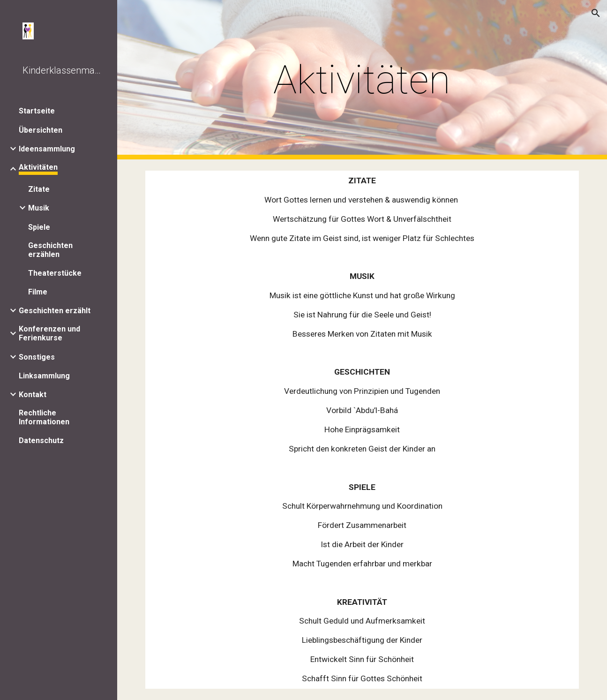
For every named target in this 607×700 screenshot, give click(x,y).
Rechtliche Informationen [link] (44, 417)
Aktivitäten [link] (38, 167)
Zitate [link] (39, 189)
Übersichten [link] (41, 130)
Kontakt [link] (33, 395)
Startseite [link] (37, 111)
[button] (596, 13)
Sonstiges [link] (37, 357)
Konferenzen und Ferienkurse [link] (49, 333)
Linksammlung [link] (44, 376)
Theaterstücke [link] (55, 273)
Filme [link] (38, 292)
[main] (362, 80)
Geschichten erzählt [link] (55, 311)
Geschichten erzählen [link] (50, 250)
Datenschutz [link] (41, 440)
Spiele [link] (39, 227)
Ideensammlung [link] (47, 149)
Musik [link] (39, 208)
